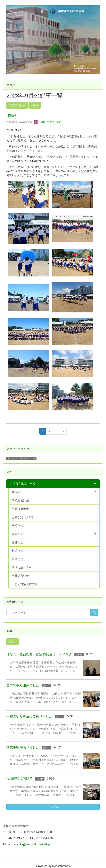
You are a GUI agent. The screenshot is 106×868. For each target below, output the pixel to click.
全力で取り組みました (23, 685)
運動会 (12, 116)
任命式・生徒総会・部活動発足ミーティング (39, 654)
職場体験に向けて (19, 778)
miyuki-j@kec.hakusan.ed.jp (34, 844)
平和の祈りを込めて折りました (29, 716)
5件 (13, 642)
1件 (35, 105)
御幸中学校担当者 (47, 122)
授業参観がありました (23, 747)
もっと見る (53, 807)
